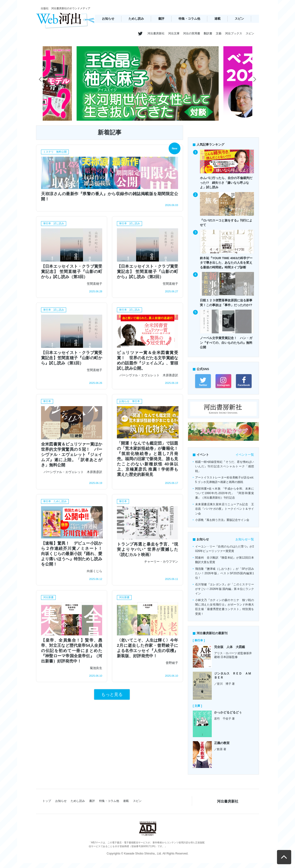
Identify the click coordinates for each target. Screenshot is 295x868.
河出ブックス (234, 33)
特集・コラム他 (189, 19)
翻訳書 (208, 33)
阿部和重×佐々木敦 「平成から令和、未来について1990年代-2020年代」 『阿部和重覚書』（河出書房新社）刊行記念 (225, 493)
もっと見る (112, 694)
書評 (161, 19)
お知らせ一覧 (245, 539)
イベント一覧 (245, 455)
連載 (217, 19)
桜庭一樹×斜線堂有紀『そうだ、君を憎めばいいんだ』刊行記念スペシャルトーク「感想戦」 (225, 466)
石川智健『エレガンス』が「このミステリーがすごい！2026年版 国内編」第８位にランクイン (225, 589)
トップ (47, 801)
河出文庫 (174, 33)
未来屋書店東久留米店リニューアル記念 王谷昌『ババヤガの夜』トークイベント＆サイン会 (225, 509)
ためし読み (136, 19)
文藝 (219, 33)
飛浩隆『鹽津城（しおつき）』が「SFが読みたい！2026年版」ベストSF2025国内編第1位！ (225, 573)
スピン (239, 19)
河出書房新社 (156, 33)
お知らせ (108, 19)
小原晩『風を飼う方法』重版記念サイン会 (222, 520)
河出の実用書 (192, 33)
